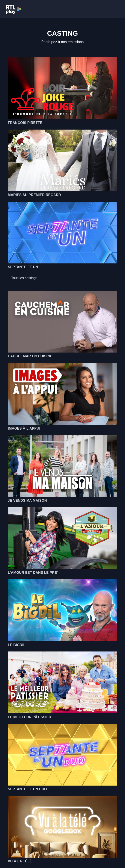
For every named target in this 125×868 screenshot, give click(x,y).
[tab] (24, 278)
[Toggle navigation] (117, 9)
